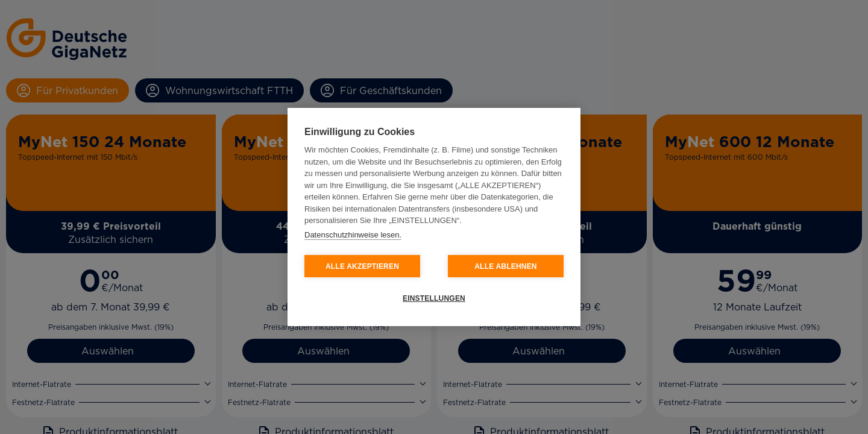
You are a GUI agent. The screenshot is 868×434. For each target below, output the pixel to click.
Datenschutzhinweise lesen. (353, 235)
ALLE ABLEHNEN (506, 266)
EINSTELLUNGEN (434, 298)
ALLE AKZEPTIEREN (362, 266)
